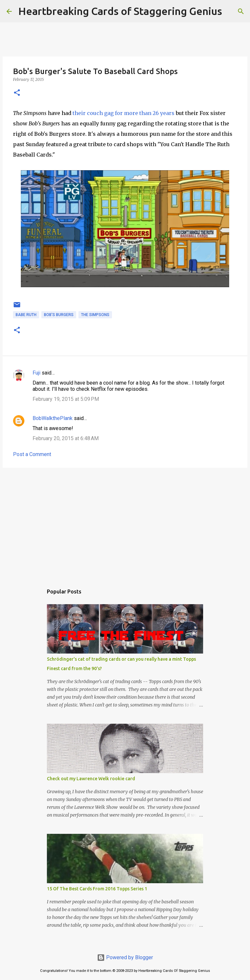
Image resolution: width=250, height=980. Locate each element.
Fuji (36, 373)
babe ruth (26, 315)
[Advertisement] (125, 523)
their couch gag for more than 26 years (124, 113)
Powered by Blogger (125, 957)
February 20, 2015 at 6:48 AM (66, 438)
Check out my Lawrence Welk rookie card (91, 779)
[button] (17, 93)
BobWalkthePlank (53, 418)
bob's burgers (59, 315)
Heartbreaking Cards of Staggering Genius (120, 11)
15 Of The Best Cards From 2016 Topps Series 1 (97, 889)
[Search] (231, 11)
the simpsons (95, 315)
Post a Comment (32, 454)
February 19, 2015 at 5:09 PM (66, 399)
